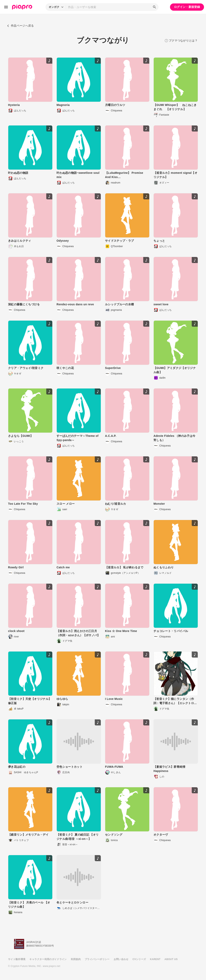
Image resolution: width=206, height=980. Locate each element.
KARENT (155, 959)
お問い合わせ (121, 959)
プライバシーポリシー (97, 959)
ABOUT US (171, 959)
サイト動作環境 (17, 959)
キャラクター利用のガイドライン (48, 959)
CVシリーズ (139, 959)
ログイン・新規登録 (187, 7)
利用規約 (76, 959)
